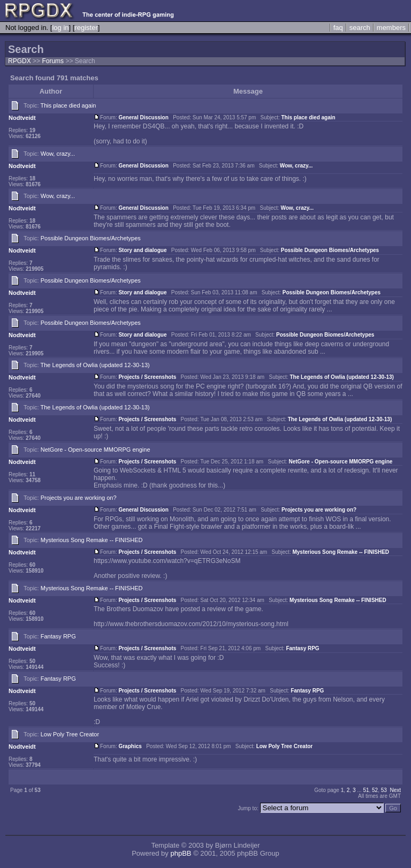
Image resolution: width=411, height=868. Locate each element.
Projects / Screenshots (147, 377)
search (360, 28)
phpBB (181, 853)
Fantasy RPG (58, 636)
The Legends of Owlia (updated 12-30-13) (95, 365)
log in (60, 28)
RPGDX (20, 61)
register (86, 28)
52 (375, 790)
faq (338, 28)
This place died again (68, 105)
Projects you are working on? (79, 498)
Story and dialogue (142, 250)
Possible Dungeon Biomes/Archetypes (91, 238)
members (391, 28)
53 (384, 790)
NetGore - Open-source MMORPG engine (96, 450)
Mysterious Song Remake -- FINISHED (92, 540)
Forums (53, 61)
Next (395, 790)
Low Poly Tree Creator (70, 734)
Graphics (130, 746)
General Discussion (143, 117)
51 (366, 790)
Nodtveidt (22, 118)
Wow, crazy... (58, 154)
